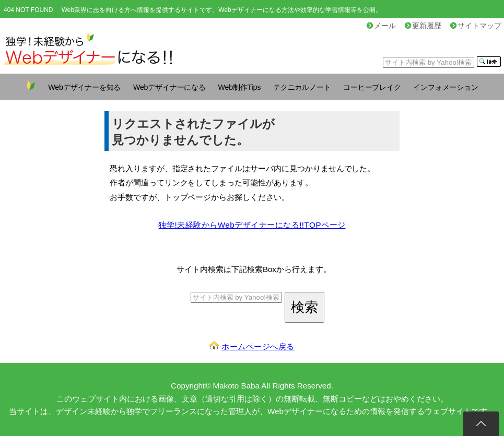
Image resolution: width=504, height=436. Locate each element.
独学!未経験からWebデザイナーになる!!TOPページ (252, 225)
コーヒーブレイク (372, 87)
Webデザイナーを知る (84, 87)
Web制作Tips (240, 87)
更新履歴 (423, 26)
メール (381, 26)
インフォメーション (446, 87)
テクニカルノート (302, 87)
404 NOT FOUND (28, 10)
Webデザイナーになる (169, 87)
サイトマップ (476, 26)
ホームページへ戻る (258, 346)
